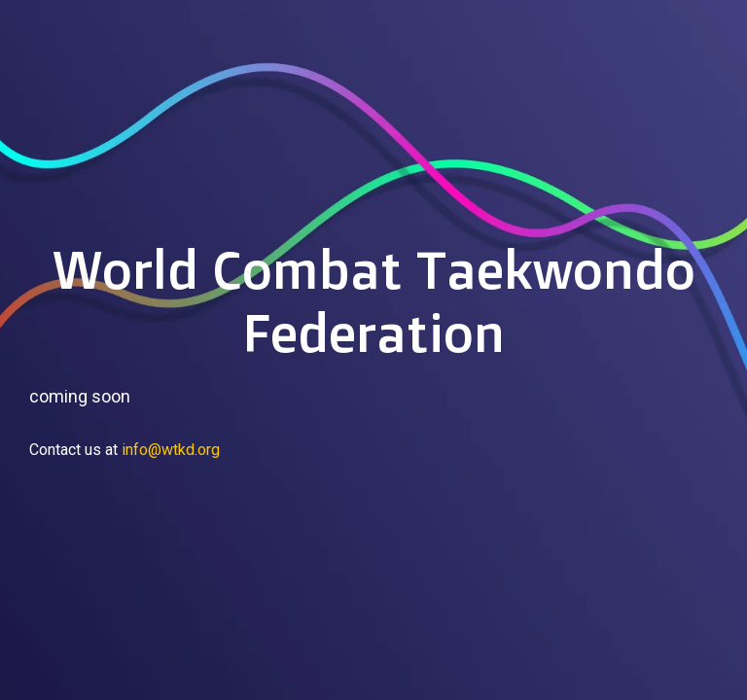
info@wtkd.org (171, 450)
